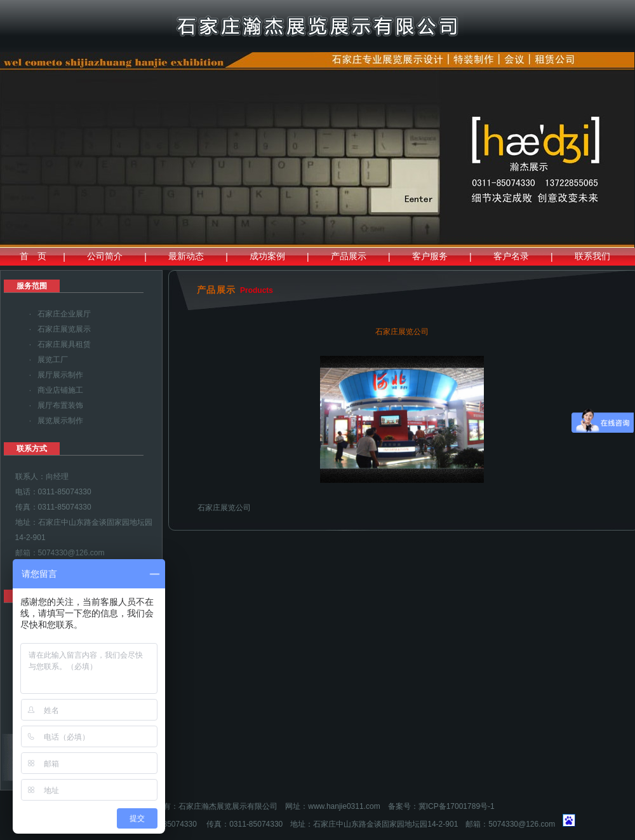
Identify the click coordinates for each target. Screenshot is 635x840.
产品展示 (349, 256)
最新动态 (186, 256)
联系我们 (592, 256)
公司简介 (105, 256)
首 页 (33, 256)
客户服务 (430, 256)
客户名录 (511, 256)
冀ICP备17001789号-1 (457, 806)
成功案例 (267, 256)
